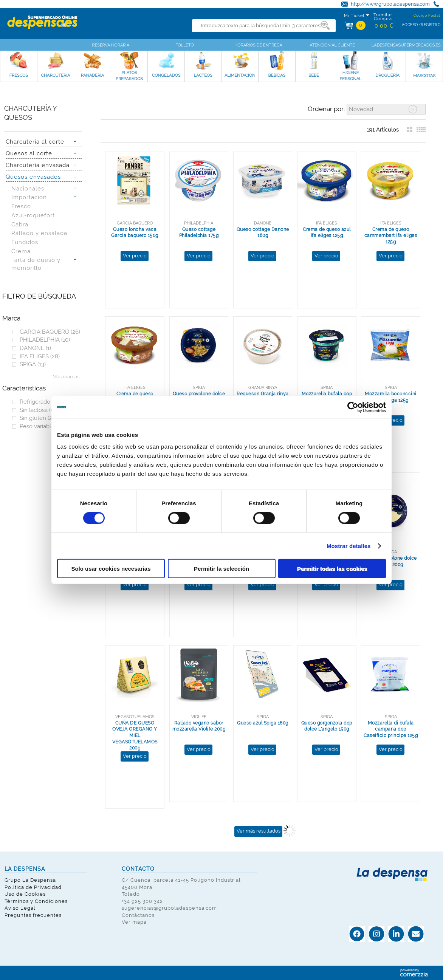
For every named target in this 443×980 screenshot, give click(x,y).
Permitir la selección (221, 569)
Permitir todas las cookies (332, 569)
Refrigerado (40, 402)
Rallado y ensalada (39, 233)
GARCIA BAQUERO (50, 332)
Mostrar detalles (349, 546)
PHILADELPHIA (45, 340)
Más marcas (66, 377)
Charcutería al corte (35, 142)
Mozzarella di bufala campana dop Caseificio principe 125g (391, 729)
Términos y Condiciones (36, 901)
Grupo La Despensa (30, 880)
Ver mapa (134, 922)
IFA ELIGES (40, 356)
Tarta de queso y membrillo (36, 264)
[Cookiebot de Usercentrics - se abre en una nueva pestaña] (353, 407)
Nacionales (28, 188)
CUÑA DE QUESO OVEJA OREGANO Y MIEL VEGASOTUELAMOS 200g (135, 736)
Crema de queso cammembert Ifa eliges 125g (391, 236)
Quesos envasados (33, 177)
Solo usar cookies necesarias (111, 569)
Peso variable (40, 426)
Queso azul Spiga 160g (263, 723)
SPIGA (33, 364)
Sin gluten (38, 418)
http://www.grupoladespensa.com (390, 4)
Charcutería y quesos (31, 113)
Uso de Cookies (25, 894)
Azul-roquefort (33, 215)
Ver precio (135, 256)
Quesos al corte (29, 153)
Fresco (21, 206)
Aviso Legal (20, 908)
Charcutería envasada (38, 165)
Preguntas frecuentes (33, 915)
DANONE (35, 348)
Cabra (20, 224)
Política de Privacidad (33, 887)
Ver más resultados (259, 831)
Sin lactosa (38, 410)
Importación (29, 197)
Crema (21, 251)
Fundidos (25, 242)
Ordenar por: (326, 109)
